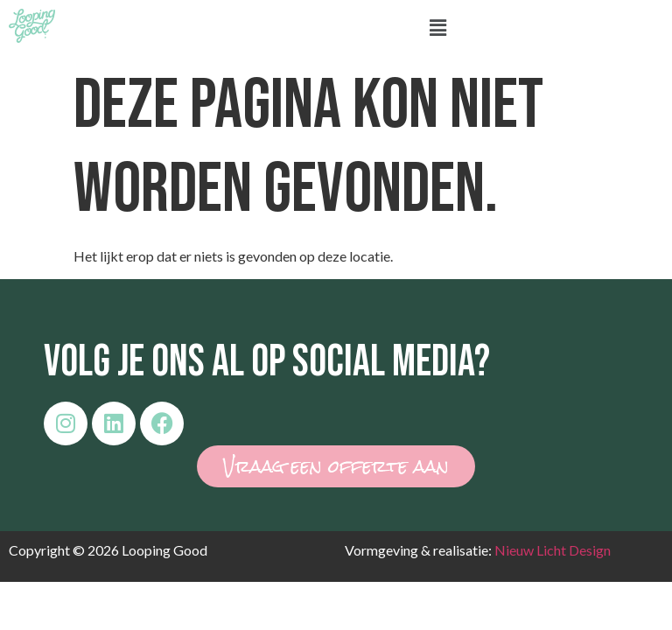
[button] (437, 28)
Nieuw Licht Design (553, 550)
